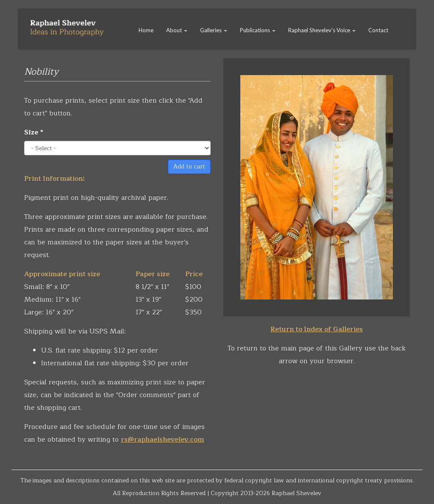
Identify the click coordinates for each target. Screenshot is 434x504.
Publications (258, 30)
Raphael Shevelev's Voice (322, 30)
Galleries (214, 30)
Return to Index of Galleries (317, 329)
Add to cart (189, 167)
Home (146, 30)
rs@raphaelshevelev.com (162, 440)
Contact (378, 30)
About (177, 30)
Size (34, 132)
